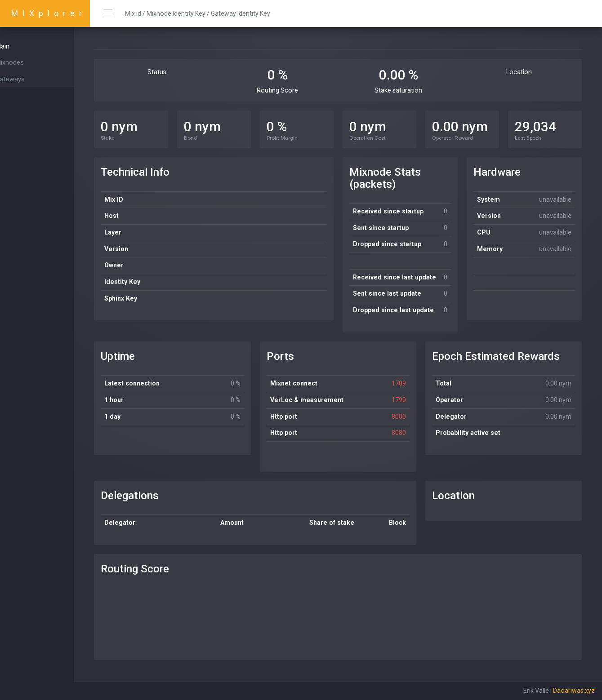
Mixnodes (25, 62)
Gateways (26, 79)
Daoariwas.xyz (574, 691)
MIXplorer (49, 13)
